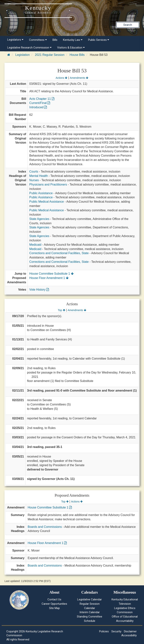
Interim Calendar (90, 612)
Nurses (34, 180)
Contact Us (54, 599)
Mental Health (39, 176)
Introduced (38, 107)
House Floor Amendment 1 (49, 278)
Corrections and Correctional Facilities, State (59, 253)
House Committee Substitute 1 (51, 274)
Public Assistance (41, 193)
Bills (55, 40)
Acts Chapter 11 (42, 99)
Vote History (39, 290)
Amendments (79, 78)
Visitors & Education (71, 48)
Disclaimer (130, 631)
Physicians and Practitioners (48, 184)
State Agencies (39, 219)
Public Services (99, 40)
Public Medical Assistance (46, 202)
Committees (38, 40)
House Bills (77, 55)
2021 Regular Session (50, 55)
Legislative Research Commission (29, 48)
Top (61, 310)
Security (116, 631)
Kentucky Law (73, 40)
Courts (34, 172)
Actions (61, 78)
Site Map (54, 608)
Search (128, 25)
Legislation (23, 55)
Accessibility (129, 635)
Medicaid (35, 245)
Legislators (15, 40)
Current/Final (40, 103)
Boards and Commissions (45, 527)
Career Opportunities (54, 604)
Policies (104, 631)
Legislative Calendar (90, 599)
